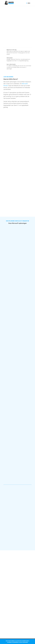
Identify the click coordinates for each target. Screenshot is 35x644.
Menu (28, 3)
